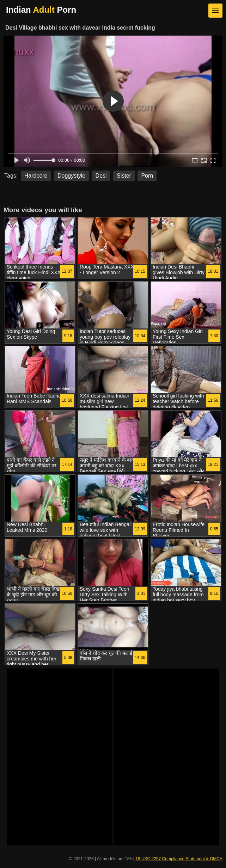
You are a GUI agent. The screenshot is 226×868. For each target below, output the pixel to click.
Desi (101, 176)
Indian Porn (41, 10)
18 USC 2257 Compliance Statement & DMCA (179, 859)
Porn (147, 176)
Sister (124, 176)
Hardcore (36, 176)
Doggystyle (71, 176)
